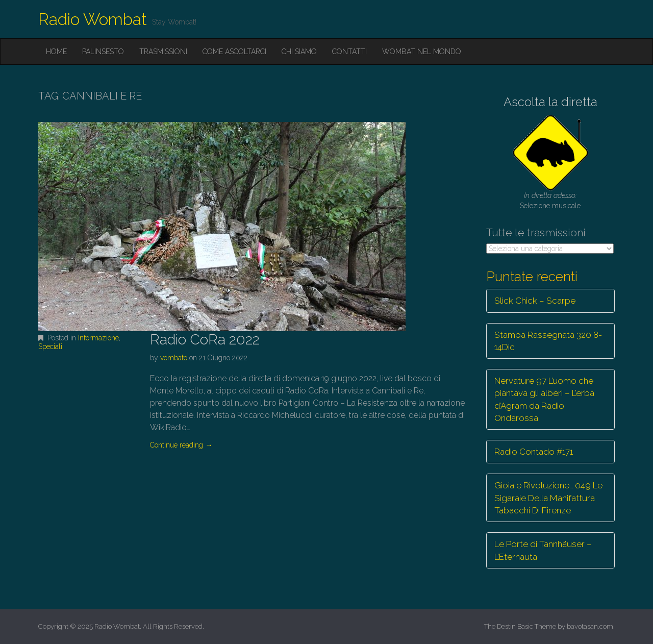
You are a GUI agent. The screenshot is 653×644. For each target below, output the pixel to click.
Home (56, 52)
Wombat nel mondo (422, 52)
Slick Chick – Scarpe (535, 301)
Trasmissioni (163, 52)
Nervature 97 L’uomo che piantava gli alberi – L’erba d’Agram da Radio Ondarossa (544, 399)
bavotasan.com (590, 626)
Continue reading (181, 445)
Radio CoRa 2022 (205, 340)
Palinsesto (103, 52)
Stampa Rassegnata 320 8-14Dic (548, 341)
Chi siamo (299, 52)
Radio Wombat (93, 19)
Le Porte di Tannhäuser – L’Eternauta (543, 550)
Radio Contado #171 (534, 452)
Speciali (50, 346)
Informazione (98, 338)
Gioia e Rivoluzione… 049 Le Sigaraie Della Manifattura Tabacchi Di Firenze (548, 498)
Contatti (349, 52)
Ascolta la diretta (550, 102)
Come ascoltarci (234, 52)
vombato (174, 358)
